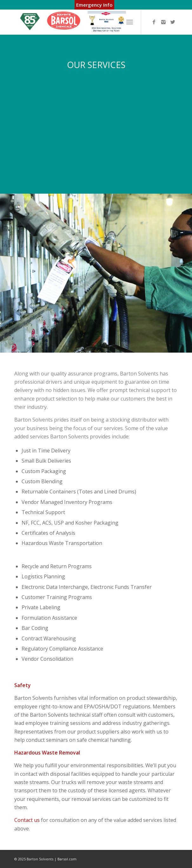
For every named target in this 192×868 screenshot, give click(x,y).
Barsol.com (67, 859)
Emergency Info (94, 5)
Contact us (27, 820)
